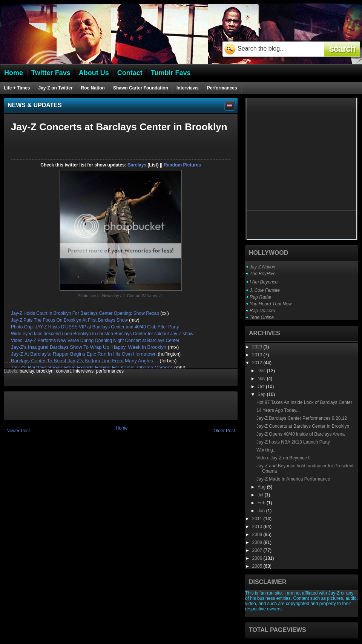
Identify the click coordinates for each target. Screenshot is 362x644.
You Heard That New (271, 304)
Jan (262, 511)
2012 (258, 363)
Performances (222, 88)
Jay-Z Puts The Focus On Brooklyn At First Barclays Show (69, 320)
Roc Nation (93, 88)
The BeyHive (263, 274)
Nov (262, 379)
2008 (258, 542)
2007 (258, 550)
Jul (261, 495)
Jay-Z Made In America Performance (293, 479)
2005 (258, 566)
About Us (94, 73)
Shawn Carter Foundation (141, 88)
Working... (267, 450)
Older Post (224, 431)
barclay (27, 371)
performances (110, 371)
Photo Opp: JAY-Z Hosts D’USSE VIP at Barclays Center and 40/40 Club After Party (95, 327)
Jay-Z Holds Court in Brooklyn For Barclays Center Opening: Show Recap (85, 313)
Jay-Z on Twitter (55, 88)
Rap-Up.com (262, 311)
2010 (258, 527)
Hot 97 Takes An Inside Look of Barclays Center (304, 402)
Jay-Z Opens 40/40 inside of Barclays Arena (301, 434)
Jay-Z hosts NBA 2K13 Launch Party (293, 442)
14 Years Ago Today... (278, 410)
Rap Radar (261, 297)
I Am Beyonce (264, 282)
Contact (130, 73)
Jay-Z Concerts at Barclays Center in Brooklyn (303, 426)
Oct (262, 387)
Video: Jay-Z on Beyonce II (284, 458)
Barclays (137, 165)
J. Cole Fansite (265, 290)
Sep (262, 394)
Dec (262, 371)
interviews (84, 371)
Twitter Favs (51, 73)
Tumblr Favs (171, 73)
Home (122, 428)
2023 (258, 347)
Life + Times (17, 88)
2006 (258, 558)
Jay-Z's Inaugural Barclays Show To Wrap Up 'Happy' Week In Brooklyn (89, 347)
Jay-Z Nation (262, 267)
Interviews (188, 88)
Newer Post (18, 431)
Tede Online (262, 317)
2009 (258, 535)
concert (64, 371)
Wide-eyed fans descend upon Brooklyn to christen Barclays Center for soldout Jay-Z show (103, 334)
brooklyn (45, 371)
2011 (258, 519)
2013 (258, 355)
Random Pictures (182, 165)
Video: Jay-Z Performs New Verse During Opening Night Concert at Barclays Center (95, 340)
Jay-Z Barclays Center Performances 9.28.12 (302, 418)
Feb (262, 503)
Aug (262, 487)
